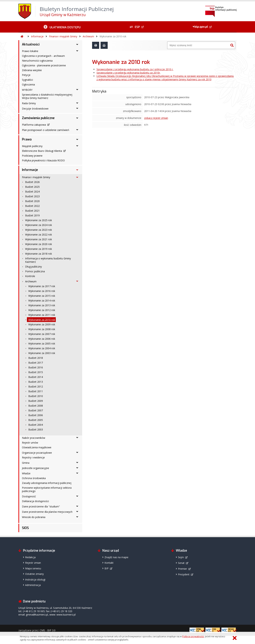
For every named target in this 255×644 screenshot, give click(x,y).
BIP (107, 568)
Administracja (33, 585)
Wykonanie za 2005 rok (42, 343)
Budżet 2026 (32, 182)
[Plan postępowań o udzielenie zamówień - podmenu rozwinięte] (77, 130)
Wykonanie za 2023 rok (39, 230)
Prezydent (184, 574)
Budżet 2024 (32, 192)
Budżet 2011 (36, 391)
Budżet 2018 (36, 358)
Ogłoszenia (28, 84)
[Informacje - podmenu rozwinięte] (77, 170)
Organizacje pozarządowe (37, 453)
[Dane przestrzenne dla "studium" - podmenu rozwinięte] (77, 506)
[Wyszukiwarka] (198, 45)
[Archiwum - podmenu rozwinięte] (77, 281)
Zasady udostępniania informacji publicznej (47, 483)
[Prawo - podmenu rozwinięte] (77, 139)
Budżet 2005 (36, 420)
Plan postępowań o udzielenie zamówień (46, 130)
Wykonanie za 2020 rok (39, 244)
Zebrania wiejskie (32, 70)
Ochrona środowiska (34, 478)
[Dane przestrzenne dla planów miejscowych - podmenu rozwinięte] (77, 511)
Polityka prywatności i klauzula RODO (43, 160)
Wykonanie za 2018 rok (39, 254)
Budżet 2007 (36, 410)
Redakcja (30, 557)
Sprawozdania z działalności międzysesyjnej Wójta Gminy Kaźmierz (47, 96)
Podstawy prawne (32, 156)
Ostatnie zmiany (34, 574)
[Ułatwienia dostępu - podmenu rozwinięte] (62, 27)
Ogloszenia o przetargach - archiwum (43, 56)
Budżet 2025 (32, 187)
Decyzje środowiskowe (35, 109)
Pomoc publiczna (35, 271)
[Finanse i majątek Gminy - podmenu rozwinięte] (77, 177)
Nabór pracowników (34, 438)
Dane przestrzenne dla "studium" (41, 506)
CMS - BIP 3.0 (48, 630)
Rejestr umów (30, 443)
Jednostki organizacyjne (36, 468)
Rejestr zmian (33, 563)
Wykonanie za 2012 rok (42, 310)
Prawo (27, 139)
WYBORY (27, 90)
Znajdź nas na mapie (116, 557)
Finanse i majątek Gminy (63, 36)
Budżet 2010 (36, 396)
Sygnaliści (27, 80)
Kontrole (30, 276)
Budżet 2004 (36, 425)
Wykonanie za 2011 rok (42, 315)
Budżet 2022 (32, 206)
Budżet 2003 (36, 429)
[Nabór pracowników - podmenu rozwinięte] (77, 438)
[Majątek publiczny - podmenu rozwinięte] (77, 146)
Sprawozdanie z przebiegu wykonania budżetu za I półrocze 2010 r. (135, 69)
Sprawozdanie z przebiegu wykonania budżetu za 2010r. (128, 73)
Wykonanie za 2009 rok (42, 324)
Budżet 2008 (36, 406)
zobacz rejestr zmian (156, 118)
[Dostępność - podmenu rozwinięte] (77, 496)
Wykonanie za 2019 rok (39, 249)
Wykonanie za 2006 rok (42, 339)
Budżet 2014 (36, 377)
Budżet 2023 (32, 196)
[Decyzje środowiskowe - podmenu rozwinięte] (77, 108)
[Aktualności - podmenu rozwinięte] (77, 44)
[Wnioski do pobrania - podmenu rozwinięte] (77, 517)
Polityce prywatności (193, 636)
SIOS (25, 528)
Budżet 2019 (32, 215)
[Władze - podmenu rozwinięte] (77, 473)
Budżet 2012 (36, 386)
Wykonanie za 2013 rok (42, 305)
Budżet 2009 (36, 401)
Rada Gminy (29, 103)
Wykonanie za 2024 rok (39, 225)
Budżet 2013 (36, 382)
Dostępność (29, 496)
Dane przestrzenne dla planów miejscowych (47, 512)
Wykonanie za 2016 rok (42, 291)
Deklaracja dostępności (35, 501)
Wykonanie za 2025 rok (39, 220)
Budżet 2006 (36, 415)
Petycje (26, 75)
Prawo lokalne (30, 51)
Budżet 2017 (36, 363)
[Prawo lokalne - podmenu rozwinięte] (77, 51)
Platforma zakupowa (34, 125)
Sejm (181, 557)
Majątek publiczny (32, 146)
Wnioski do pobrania (34, 517)
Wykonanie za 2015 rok (42, 296)
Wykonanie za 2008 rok (42, 329)
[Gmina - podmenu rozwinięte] (77, 462)
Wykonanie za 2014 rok (42, 301)
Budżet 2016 (36, 367)
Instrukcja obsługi (35, 580)
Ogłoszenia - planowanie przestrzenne (44, 65)
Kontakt (109, 563)
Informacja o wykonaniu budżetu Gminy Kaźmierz (48, 260)
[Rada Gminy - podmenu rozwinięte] (77, 103)
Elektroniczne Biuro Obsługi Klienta (42, 151)
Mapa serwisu (33, 568)
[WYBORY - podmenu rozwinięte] (77, 90)
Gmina (26, 463)
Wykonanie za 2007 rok (42, 334)
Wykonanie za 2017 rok (42, 286)
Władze (26, 473)
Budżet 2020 (32, 201)
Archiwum (88, 36)
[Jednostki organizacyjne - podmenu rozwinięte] (77, 468)
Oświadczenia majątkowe (37, 447)
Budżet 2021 (32, 211)
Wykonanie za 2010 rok (113, 36)
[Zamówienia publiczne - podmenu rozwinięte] (77, 118)
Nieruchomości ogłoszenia (37, 61)
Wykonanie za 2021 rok (39, 239)
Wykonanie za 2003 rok (42, 353)
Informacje (37, 36)
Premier (182, 569)
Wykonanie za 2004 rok (42, 348)
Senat (181, 563)
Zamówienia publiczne (38, 118)
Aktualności (31, 44)
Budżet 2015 (36, 372)
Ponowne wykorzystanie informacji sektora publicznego (47, 489)
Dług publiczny (33, 267)
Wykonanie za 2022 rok (39, 235)
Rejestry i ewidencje (33, 457)
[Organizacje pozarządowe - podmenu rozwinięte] (77, 452)
